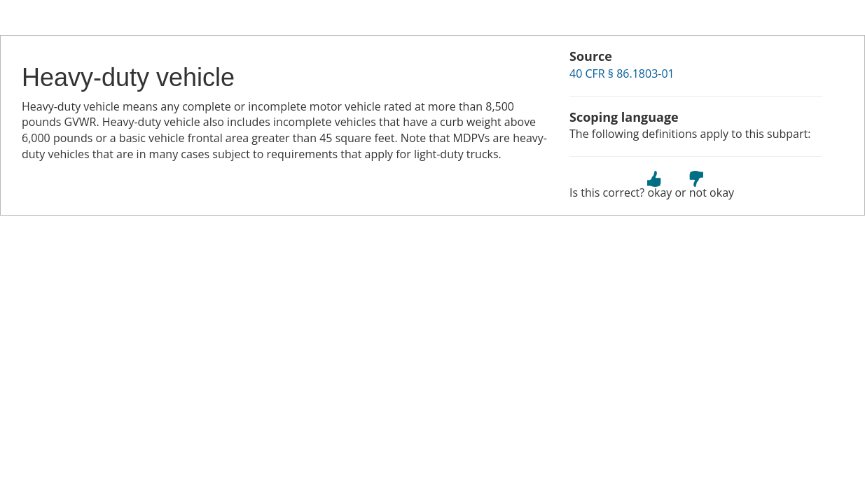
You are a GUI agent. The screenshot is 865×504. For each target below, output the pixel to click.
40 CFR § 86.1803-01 (622, 73)
